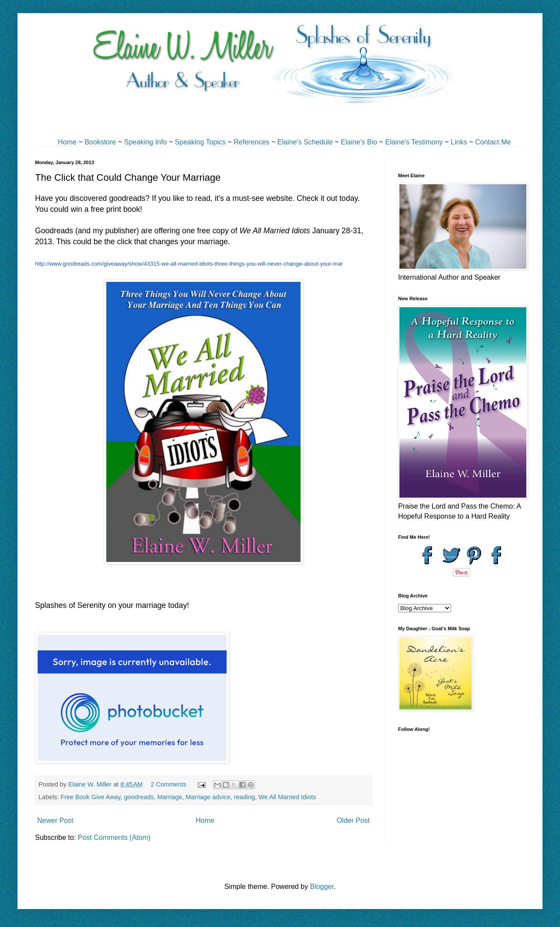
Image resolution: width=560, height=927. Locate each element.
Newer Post (55, 820)
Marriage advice (208, 797)
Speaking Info (145, 142)
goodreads (139, 797)
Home (67, 142)
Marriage (170, 797)
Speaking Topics (200, 142)
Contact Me (493, 142)
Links (459, 142)
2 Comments (168, 784)
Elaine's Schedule (305, 142)
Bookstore (100, 142)
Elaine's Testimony (414, 142)
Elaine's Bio (359, 142)
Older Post (353, 820)
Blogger (322, 887)
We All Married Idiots (287, 797)
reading (245, 797)
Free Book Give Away (90, 797)
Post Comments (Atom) (114, 837)
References (252, 142)
